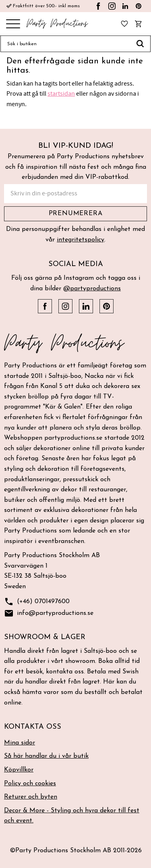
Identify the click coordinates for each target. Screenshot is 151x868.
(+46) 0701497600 (37, 602)
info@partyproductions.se (49, 613)
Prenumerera (76, 214)
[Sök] (140, 44)
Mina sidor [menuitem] (20, 743)
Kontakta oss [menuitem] (33, 727)
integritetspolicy (81, 240)
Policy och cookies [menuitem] (30, 784)
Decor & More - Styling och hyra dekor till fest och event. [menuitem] (72, 816)
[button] (13, 24)
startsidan (61, 94)
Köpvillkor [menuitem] (19, 770)
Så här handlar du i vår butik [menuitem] (46, 756)
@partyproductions (92, 289)
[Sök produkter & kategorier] (65, 44)
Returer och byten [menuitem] (31, 797)
